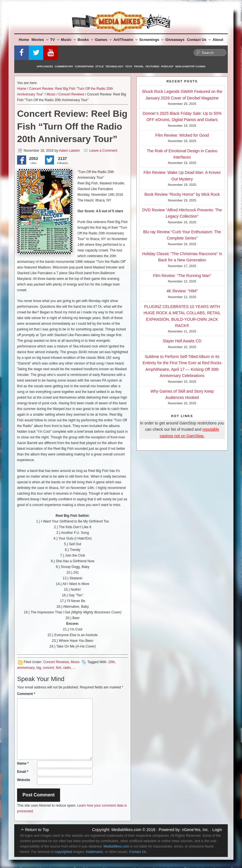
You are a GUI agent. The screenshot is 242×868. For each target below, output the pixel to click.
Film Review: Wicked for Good (182, 135)
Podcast (167, 66)
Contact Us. (138, 852)
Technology (114, 66)
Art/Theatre (125, 40)
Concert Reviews (71, 94)
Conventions (84, 66)
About (218, 40)
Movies (40, 40)
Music (68, 40)
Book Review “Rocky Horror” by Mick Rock (182, 194)
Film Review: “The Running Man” (182, 276)
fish (59, 668)
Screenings (151, 40)
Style (100, 66)
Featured (152, 66)
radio (67, 668)
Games (103, 40)
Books (85, 40)
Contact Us (199, 40)
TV (55, 40)
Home (24, 40)
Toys (129, 66)
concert (49, 668)
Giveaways (175, 40)
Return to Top (37, 830)
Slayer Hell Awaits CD (182, 341)
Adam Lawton (69, 151)
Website (24, 780)
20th (111, 662)
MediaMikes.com (126, 830)
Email (23, 772)
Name (23, 763)
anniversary (26, 668)
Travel (139, 66)
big (39, 668)
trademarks (94, 852)
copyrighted (63, 852)
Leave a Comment (103, 151)
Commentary (64, 66)
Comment (26, 694)
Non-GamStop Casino (190, 66)
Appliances (45, 66)
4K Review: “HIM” (182, 291)
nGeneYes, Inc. (195, 830)
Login (217, 830)
